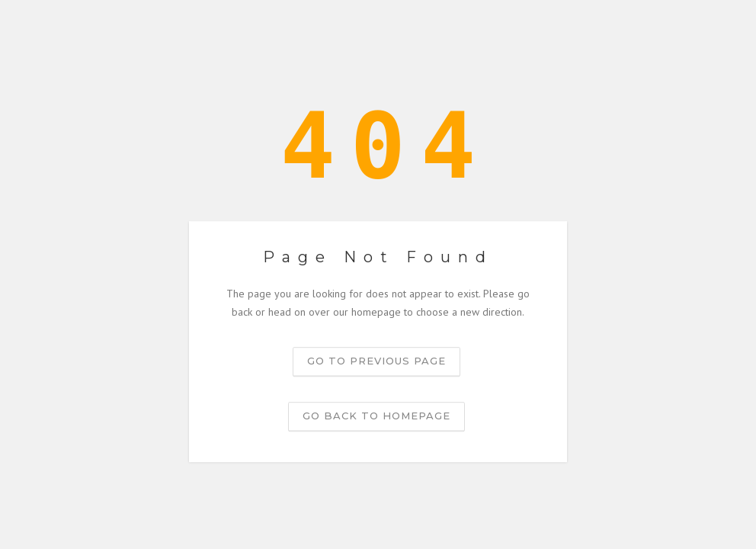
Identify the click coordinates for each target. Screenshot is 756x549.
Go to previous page (376, 361)
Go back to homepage (376, 416)
